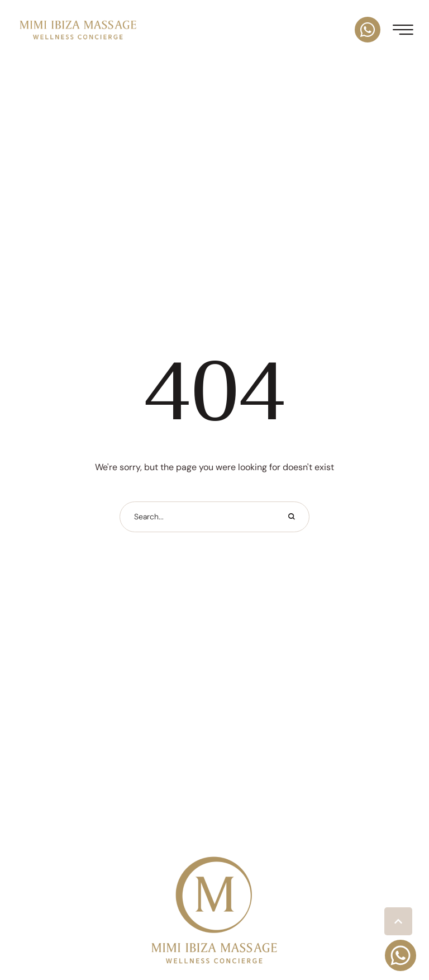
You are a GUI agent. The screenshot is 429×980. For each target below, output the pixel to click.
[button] (398, 921)
